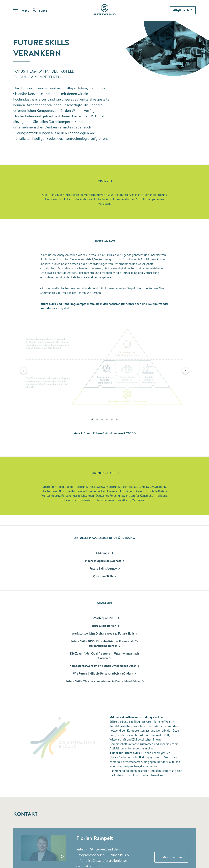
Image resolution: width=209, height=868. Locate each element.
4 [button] (107, 420)
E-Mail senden (171, 857)
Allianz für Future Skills (125, 753)
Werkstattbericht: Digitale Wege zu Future (105, 633)
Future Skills (105, 568)
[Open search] (40, 10)
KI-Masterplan (105, 618)
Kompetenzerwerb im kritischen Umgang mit (105, 666)
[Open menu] (21, 10)
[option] (104, 369)
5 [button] (112, 420)
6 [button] (117, 420)
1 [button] (92, 420)
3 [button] (102, 420)
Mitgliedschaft (183, 10)
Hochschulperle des (105, 561)
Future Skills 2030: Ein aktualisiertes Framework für (105, 643)
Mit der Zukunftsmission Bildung (131, 717)
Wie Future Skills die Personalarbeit (105, 673)
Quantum (105, 576)
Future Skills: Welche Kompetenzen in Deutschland (105, 681)
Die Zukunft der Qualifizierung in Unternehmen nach (105, 656)
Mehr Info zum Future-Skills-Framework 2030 (103, 433)
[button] (23, 371)
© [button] (62, 857)
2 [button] (97, 420)
